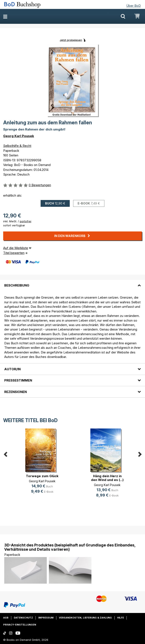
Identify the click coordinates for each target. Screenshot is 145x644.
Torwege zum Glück (42, 476)
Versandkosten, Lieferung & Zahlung (85, 618)
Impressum (46, 618)
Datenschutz (23, 618)
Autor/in (12, 369)
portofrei (26, 221)
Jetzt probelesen (71, 40)
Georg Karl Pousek (19, 136)
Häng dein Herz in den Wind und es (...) (107, 478)
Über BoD (134, 6)
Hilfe (121, 618)
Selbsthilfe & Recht (17, 146)
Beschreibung (17, 285)
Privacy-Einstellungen (20, 625)
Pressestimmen (18, 380)
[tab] (72, 283)
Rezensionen (16, 392)
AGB (6, 618)
